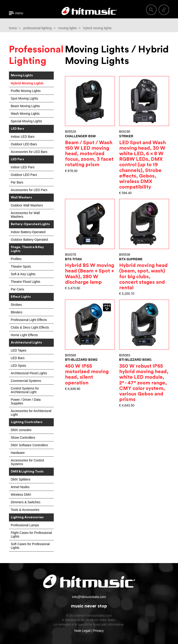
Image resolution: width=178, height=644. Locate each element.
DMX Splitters (21, 479)
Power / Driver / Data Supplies (26, 401)
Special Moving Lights (26, 121)
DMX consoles (21, 430)
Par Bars (17, 182)
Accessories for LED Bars (29, 152)
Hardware (18, 453)
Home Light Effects (24, 335)
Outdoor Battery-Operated (29, 240)
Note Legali (82, 631)
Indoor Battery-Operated (28, 232)
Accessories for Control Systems (27, 462)
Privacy (99, 631)
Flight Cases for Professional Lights (31, 535)
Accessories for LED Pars (29, 190)
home (13, 28)
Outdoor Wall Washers (27, 205)
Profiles (16, 259)
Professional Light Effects (29, 320)
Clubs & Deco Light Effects (30, 327)
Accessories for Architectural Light (31, 413)
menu (19, 13)
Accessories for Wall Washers (25, 215)
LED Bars (18, 358)
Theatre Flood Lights (25, 282)
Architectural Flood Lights (29, 373)
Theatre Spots (21, 266)
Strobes (16, 305)
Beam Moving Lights (25, 106)
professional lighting (37, 28)
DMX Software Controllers (29, 445)
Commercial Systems (26, 381)
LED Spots (18, 366)
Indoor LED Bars (23, 137)
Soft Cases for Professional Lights (30, 546)
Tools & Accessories (25, 510)
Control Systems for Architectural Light (25, 390)
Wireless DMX (21, 495)
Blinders (17, 312)
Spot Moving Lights (24, 98)
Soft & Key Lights (23, 274)
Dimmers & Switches (26, 502)
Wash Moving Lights (25, 114)
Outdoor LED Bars (24, 144)
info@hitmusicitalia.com (89, 597)
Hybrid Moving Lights (27, 83)
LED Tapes (19, 350)
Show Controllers (23, 438)
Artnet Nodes (20, 487)
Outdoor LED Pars (24, 175)
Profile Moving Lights (26, 91)
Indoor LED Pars (23, 167)
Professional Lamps (25, 525)
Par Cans (17, 289)
